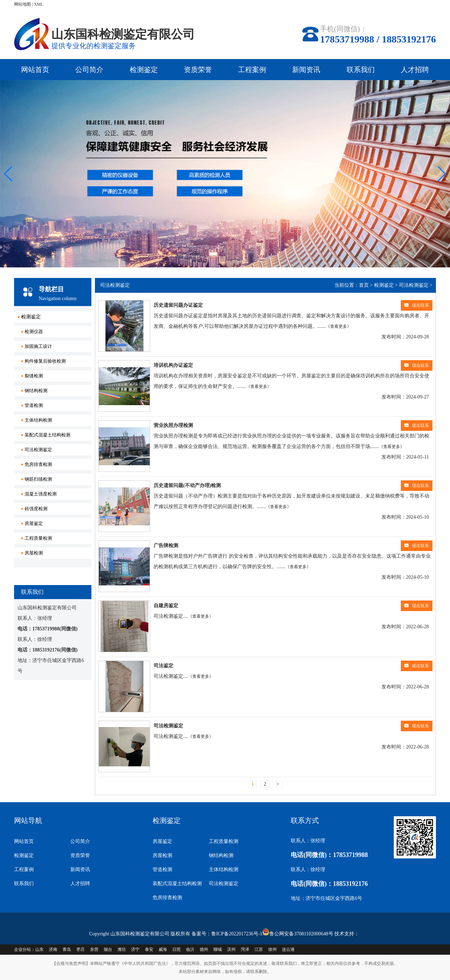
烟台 (108, 949)
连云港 (288, 949)
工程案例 (252, 70)
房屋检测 (34, 553)
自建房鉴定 (166, 606)
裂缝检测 (34, 376)
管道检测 (34, 405)
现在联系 (417, 305)
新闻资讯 (306, 70)
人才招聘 (415, 70)
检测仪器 (34, 332)
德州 (204, 949)
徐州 (272, 949)
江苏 (259, 949)
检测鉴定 (144, 70)
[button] (442, 174)
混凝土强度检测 (41, 494)
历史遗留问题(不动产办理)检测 (187, 485)
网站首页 (35, 70)
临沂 (190, 949)
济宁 (135, 949)
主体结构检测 (38, 420)
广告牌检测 (166, 546)
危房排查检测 (38, 464)
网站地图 (22, 4)
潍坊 (122, 949)
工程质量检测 (38, 538)
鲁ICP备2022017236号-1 (237, 934)
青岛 (67, 949)
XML (38, 4)
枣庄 (81, 949)
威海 (163, 949)
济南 (53, 949)
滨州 (231, 949)
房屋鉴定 (34, 523)
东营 (94, 949)
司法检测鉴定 (38, 450)
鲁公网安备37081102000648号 (301, 934)
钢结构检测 (36, 391)
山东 (39, 949)
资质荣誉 (198, 70)
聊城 (218, 949)
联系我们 (361, 70)
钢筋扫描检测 (38, 479)
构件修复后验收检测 (45, 361)
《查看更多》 (339, 326)
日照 (176, 949)
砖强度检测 (36, 509)
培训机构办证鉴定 (173, 365)
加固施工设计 (38, 346)
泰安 (149, 949)
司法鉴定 (163, 666)
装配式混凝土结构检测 (47, 435)
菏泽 (245, 949)
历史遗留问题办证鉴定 (178, 305)
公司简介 (89, 70)
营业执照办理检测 (173, 425)
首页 (364, 285)
